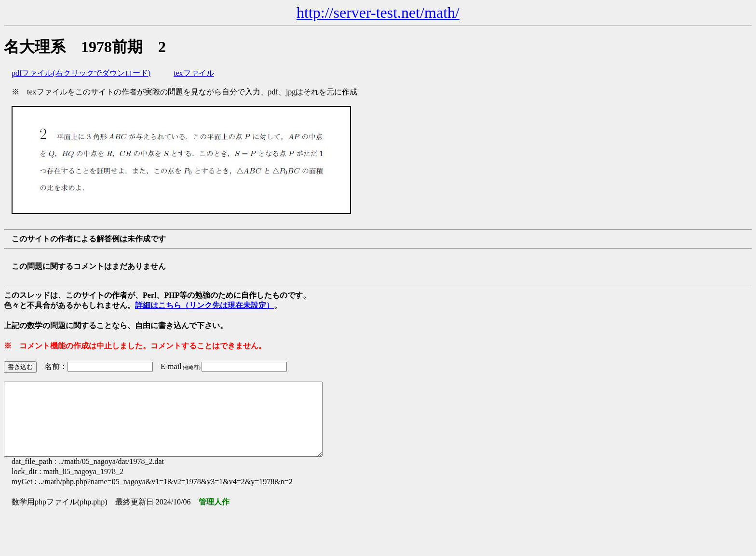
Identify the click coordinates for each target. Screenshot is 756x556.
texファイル (194, 73)
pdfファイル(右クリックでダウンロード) (81, 73)
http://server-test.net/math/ (378, 13)
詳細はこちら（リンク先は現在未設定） (204, 305)
